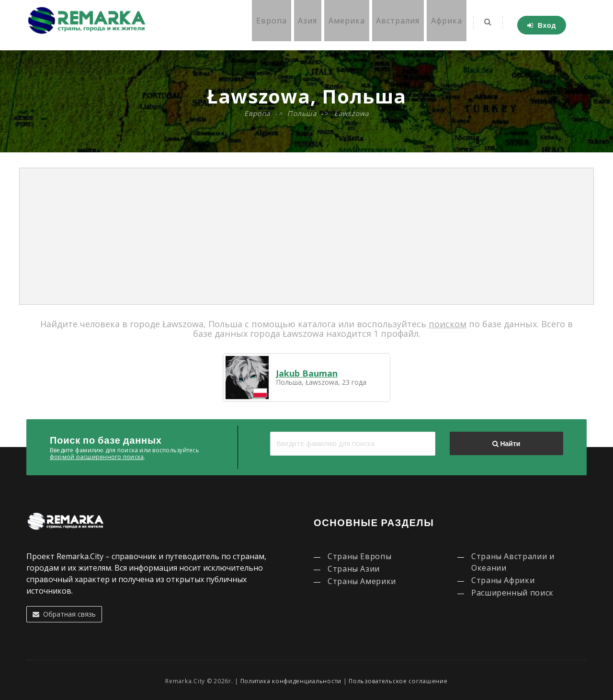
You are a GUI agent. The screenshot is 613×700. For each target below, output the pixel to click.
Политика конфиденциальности (291, 681)
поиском (448, 324)
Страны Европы (359, 556)
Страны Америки (362, 581)
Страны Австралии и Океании (513, 562)
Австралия (388, 25)
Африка (440, 25)
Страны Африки (503, 580)
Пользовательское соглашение (398, 681)
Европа (249, 25)
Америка (332, 25)
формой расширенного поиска (97, 457)
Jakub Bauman (307, 373)
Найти (506, 444)
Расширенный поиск (512, 593)
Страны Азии (354, 569)
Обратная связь (64, 614)
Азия (289, 25)
